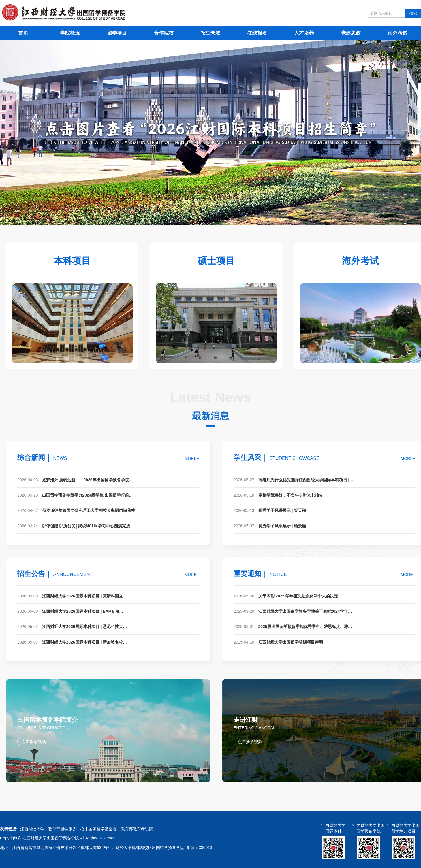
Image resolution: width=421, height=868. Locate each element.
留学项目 (117, 33)
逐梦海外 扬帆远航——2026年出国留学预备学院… (88, 480)
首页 (23, 33)
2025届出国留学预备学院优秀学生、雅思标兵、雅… (305, 627)
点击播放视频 (34, 741)
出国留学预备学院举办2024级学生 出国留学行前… (88, 495)
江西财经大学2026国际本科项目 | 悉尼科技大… (85, 627)
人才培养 (304, 33)
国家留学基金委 (103, 829)
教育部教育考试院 (137, 829)
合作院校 (164, 33)
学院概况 (70, 33)
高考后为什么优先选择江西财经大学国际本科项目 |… (306, 480)
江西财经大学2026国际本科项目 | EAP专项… (83, 611)
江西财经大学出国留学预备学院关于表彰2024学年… (305, 611)
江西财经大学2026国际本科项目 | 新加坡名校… (85, 642)
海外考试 (398, 33)
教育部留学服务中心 (66, 829)
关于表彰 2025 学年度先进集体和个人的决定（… (302, 596)
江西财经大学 (32, 829)
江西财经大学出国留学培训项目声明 (291, 642)
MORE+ (192, 458)
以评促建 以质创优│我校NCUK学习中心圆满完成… (88, 526)
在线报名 (257, 33)
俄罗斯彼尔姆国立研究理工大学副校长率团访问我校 (89, 510)
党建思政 (351, 33)
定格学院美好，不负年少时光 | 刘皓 (290, 495)
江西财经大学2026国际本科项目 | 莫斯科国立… (85, 596)
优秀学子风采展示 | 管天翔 (282, 510)
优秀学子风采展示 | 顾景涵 (282, 526)
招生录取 (210, 33)
